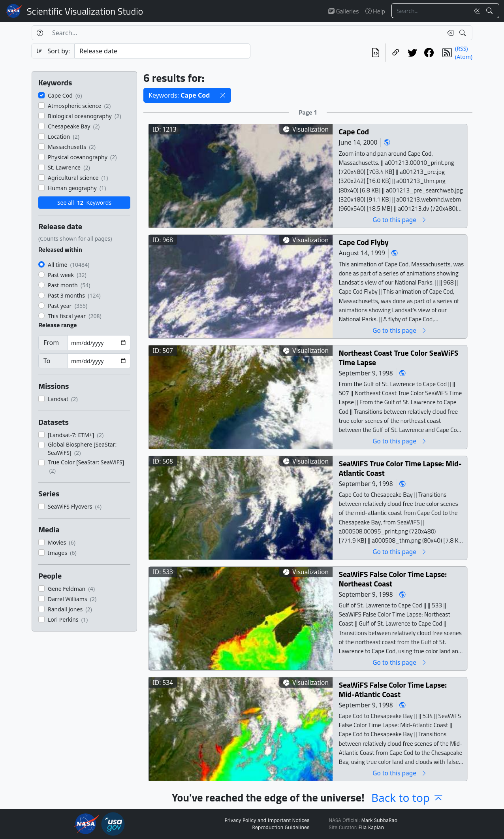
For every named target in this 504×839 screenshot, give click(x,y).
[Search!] (490, 11)
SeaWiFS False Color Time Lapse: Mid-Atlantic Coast (393, 689)
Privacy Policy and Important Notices (267, 820)
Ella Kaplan (371, 828)
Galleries (343, 11)
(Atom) (464, 57)
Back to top (408, 798)
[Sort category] (162, 51)
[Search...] (431, 11)
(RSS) (461, 48)
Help (375, 11)
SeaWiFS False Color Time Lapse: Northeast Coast (393, 579)
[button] (223, 95)
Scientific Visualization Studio (85, 11)
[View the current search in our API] (376, 53)
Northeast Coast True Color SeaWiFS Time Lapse (399, 357)
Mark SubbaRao (379, 820)
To (47, 361)
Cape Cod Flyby (364, 242)
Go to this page (400, 220)
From (51, 343)
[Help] (40, 33)
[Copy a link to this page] (396, 53)
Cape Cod (354, 131)
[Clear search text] (476, 11)
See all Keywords (84, 203)
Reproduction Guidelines (281, 828)
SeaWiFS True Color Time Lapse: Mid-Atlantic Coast (400, 468)
